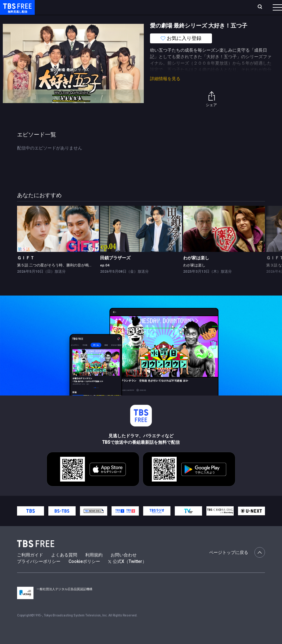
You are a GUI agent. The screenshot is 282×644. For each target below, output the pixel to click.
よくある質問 (64, 567)
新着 (67, 19)
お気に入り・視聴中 (183, 7)
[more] (177, 20)
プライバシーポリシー (39, 574)
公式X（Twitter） (127, 574)
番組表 (265, 7)
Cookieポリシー (84, 574)
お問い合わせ (124, 567)
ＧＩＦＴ (26, 270)
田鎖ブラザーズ (115, 270)
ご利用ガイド (30, 567)
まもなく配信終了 (95, 19)
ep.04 (105, 278)
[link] (58, 241)
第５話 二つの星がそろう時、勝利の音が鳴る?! (56, 278)
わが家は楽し (196, 270)
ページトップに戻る (237, 565)
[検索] (220, 7)
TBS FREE (16, 11)
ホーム (72, 7)
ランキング (117, 7)
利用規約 (94, 567)
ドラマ (125, 19)
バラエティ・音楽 (155, 19)
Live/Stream (145, 4)
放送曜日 (92, 7)
